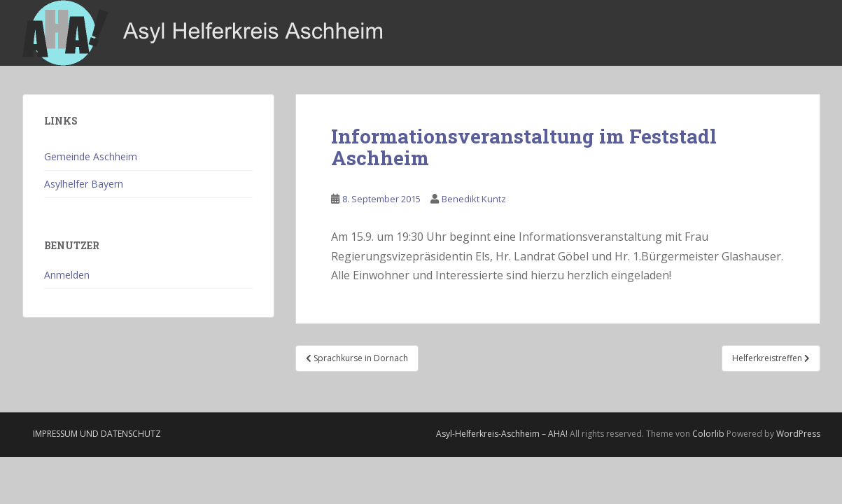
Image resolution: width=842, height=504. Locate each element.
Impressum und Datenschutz (97, 434)
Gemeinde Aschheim (91, 156)
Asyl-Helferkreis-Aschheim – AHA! (502, 434)
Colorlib (708, 434)
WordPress (798, 434)
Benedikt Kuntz (474, 199)
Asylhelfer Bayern (84, 184)
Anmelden (67, 275)
